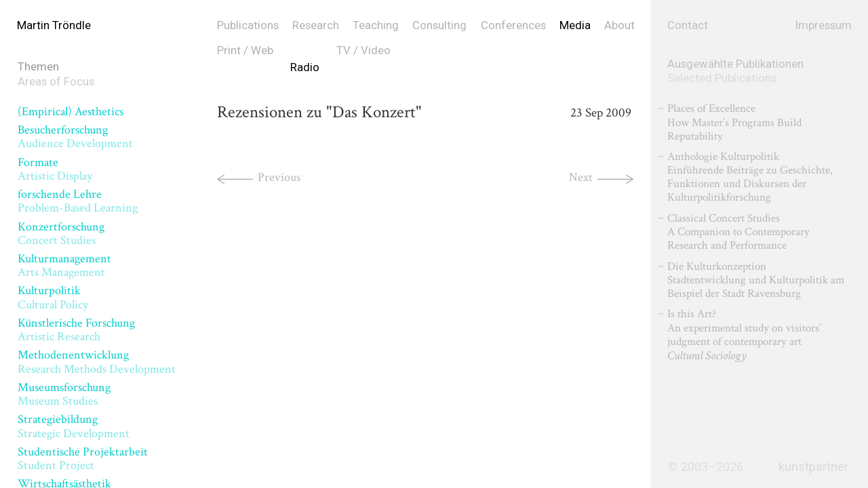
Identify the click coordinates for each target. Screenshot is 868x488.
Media (575, 25)
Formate (55, 169)
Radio (305, 67)
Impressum (824, 25)
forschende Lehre (78, 201)
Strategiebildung (74, 426)
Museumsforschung (64, 394)
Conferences (513, 25)
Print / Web (245, 50)
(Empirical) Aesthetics (71, 111)
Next (581, 177)
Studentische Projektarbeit (83, 459)
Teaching (376, 25)
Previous (279, 177)
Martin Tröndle (54, 25)
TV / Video (363, 50)
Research (316, 25)
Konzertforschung (61, 233)
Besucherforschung (75, 137)
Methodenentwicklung (97, 362)
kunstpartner (813, 467)
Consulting (439, 25)
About (619, 25)
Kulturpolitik (53, 297)
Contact (688, 25)
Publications (248, 25)
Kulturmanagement (64, 265)
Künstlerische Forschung (76, 330)
